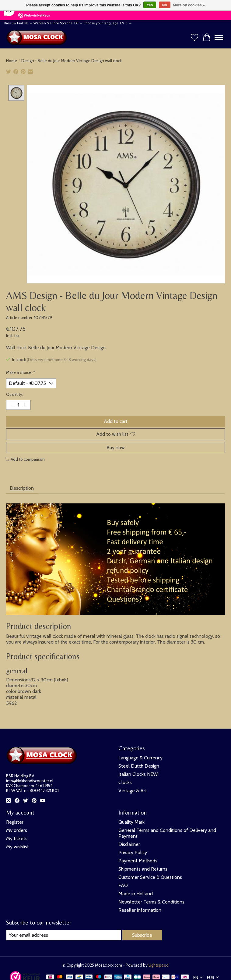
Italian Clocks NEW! (138, 774)
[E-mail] (64, 935)
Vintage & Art (133, 791)
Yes (150, 5)
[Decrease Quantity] (12, 405)
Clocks (125, 782)
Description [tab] (22, 488)
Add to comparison (25, 459)
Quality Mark (131, 822)
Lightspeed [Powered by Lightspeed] (159, 965)
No (165, 5)
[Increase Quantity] (25, 405)
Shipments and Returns (143, 869)
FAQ (123, 885)
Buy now (116, 447)
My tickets (17, 838)
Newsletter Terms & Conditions (151, 902)
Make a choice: (21, 372)
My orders (17, 830)
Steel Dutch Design (139, 766)
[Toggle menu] (219, 37)
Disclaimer (129, 844)
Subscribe (142, 935)
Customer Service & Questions (150, 877)
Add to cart (116, 422)
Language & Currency (140, 758)
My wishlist (17, 847)
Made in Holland (136, 894)
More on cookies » (189, 5)
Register (15, 822)
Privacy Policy (133, 852)
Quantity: (15, 394)
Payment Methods (138, 861)
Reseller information (140, 910)
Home (12, 61)
